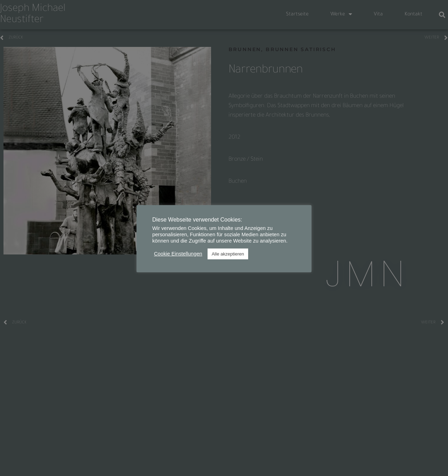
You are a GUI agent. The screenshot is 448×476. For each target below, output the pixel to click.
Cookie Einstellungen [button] (178, 254)
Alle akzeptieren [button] (228, 254)
